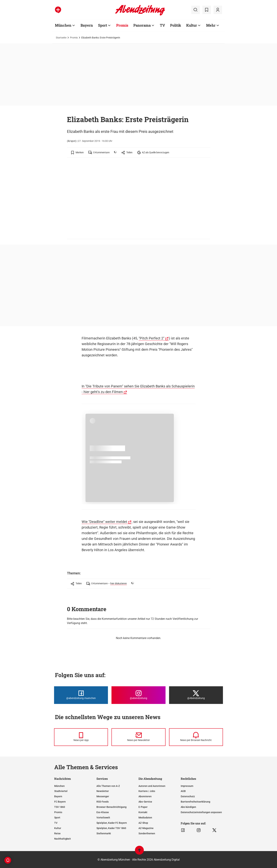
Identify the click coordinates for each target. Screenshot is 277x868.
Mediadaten (145, 818)
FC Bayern (60, 802)
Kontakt (143, 812)
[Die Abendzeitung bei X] (196, 695)
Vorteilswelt (103, 818)
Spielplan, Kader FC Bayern (112, 823)
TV (56, 823)
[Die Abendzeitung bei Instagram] (138, 695)
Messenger (103, 796)
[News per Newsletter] (138, 737)
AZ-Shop (143, 823)
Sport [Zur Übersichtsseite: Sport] (103, 25)
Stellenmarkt (104, 833)
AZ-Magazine (146, 828)
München (59, 786)
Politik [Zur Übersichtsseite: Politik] (176, 25)
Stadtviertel (61, 791)
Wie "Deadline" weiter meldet (104, 522)
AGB (183, 791)
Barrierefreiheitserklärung (195, 802)
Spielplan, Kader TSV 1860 (111, 828)
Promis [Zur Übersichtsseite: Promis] (122, 25)
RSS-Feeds (103, 802)
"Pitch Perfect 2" (151, 338)
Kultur (58, 828)
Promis (74, 38)
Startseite (61, 38)
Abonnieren (145, 796)
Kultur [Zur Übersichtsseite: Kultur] (192, 25)
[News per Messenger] (81, 737)
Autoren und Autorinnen (152, 786)
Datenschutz (188, 796)
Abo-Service (145, 802)
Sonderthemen (147, 833)
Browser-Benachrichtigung (111, 807)
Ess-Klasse (103, 812)
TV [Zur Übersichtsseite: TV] (162, 25)
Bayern (58, 796)
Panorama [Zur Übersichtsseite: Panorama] (142, 25)
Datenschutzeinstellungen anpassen (201, 812)
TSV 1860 (60, 807)
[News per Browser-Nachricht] (196, 737)
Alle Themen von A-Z (108, 786)
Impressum (187, 786)
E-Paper (143, 807)
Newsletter (103, 791)
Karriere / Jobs (147, 791)
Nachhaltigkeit (63, 839)
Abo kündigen (188, 807)
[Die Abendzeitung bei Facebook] (81, 695)
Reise (57, 833)
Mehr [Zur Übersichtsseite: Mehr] (211, 25)
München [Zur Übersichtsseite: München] (63, 25)
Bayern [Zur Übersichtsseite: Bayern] (87, 25)
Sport (57, 818)
